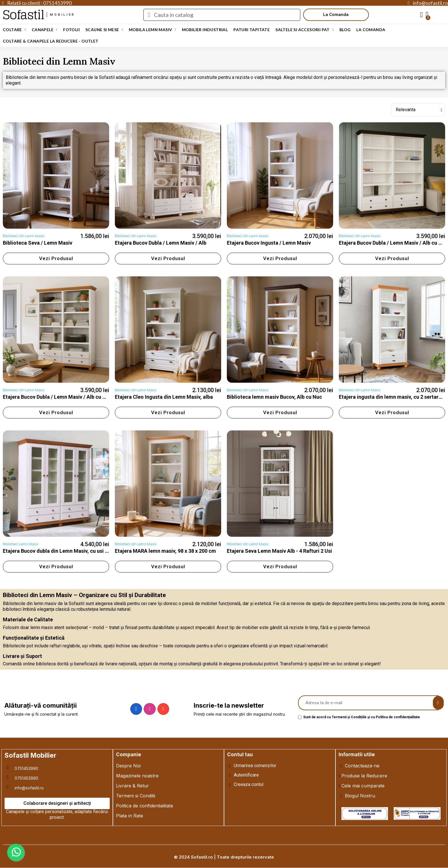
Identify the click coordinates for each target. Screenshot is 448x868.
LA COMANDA (371, 30)
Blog (345, 30)
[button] (336, 15)
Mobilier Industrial (205, 30)
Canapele (45, 30)
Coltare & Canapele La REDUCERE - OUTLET (51, 41)
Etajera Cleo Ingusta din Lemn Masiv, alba (164, 397)
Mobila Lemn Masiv (153, 30)
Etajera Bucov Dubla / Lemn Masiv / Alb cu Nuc (393, 243)
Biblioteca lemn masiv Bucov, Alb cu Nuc (274, 397)
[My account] (421, 15)
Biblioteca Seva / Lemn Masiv (38, 243)
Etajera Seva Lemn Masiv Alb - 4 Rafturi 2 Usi (279, 551)
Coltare (14, 30)
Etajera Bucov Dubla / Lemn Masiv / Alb (161, 243)
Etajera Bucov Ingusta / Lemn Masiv (269, 243)
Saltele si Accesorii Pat (305, 30)
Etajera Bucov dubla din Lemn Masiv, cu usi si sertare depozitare (79, 551)
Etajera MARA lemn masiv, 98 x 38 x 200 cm (165, 551)
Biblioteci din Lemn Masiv (24, 236)
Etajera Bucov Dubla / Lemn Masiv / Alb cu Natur (59, 397)
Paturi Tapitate (252, 30)
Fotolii (71, 30)
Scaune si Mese (104, 30)
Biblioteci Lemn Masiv (21, 544)
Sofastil (23, 15)
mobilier (63, 15)
